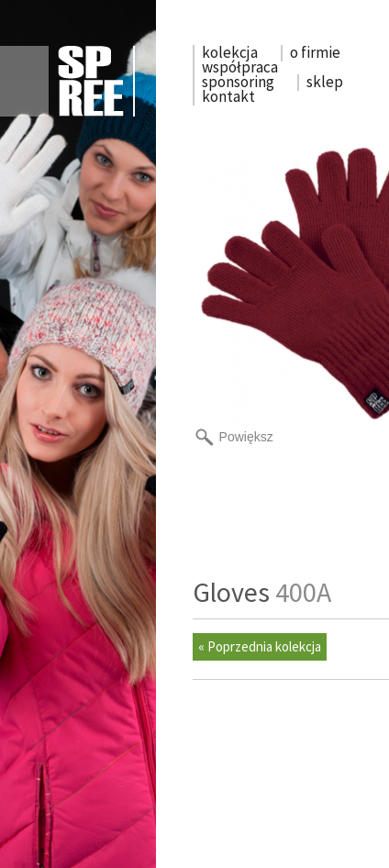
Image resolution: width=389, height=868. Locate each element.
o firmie (315, 52)
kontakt (228, 96)
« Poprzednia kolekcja (260, 646)
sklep (325, 82)
